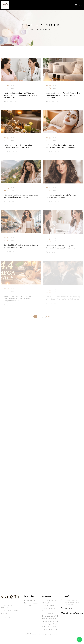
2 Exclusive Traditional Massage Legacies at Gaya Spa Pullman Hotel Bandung (21, 197)
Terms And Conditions (31, 603)
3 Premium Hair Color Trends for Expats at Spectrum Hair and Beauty (62, 198)
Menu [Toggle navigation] (79, 5)
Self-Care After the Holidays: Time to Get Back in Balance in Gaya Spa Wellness (62, 147)
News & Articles (45, 30)
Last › (49, 317)
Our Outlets (28, 606)
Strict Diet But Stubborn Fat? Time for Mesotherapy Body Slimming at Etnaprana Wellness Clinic (20, 95)
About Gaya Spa (29, 600)
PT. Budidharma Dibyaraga (38, 634)
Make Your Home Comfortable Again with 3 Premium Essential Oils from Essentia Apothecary (63, 95)
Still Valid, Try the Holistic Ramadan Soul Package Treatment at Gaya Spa (20, 147)
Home (32, 30)
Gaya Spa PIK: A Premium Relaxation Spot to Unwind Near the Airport (21, 248)
